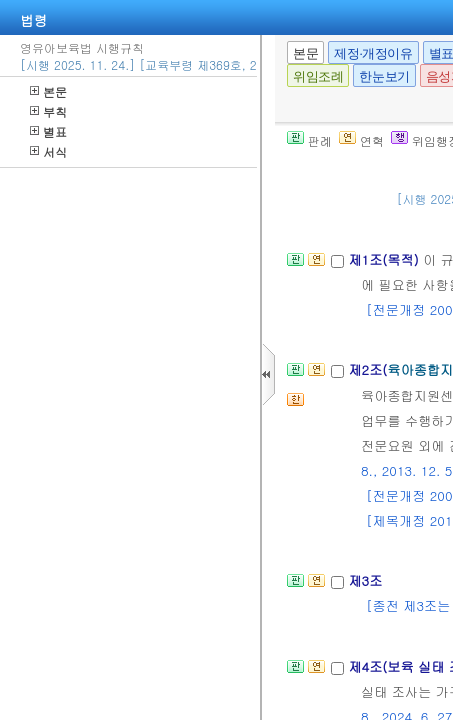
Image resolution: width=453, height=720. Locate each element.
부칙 (48, 111)
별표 (48, 131)
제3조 (365, 580)
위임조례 (318, 76)
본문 (48, 91)
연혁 (361, 140)
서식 (48, 151)
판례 (309, 140)
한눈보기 (384, 76)
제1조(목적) (385, 259)
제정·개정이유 (373, 53)
